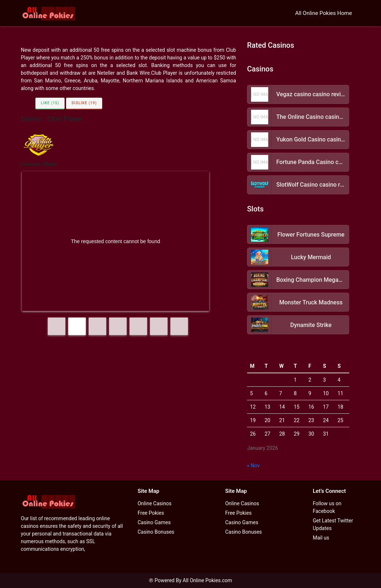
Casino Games (154, 522)
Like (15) (50, 103)
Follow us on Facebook (327, 507)
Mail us (321, 538)
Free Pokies (151, 513)
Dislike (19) (84, 103)
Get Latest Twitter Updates (333, 524)
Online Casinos (155, 503)
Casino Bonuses (156, 532)
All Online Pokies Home (324, 13)
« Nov (253, 466)
